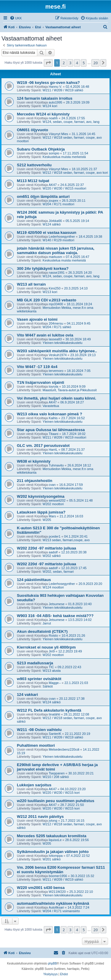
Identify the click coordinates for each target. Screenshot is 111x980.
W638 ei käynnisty (34, 461)
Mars (52, 516)
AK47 (53, 185)
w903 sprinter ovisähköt (39, 679)
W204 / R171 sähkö (57, 327)
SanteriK (55, 734)
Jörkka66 (55, 221)
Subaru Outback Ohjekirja (41, 149)
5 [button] (84, 63)
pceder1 (55, 536)
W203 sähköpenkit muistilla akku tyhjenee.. (57, 351)
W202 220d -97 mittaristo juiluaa (46, 548)
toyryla (54, 386)
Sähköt (48, 686)
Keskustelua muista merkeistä (64, 157)
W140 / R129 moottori (58, 240)
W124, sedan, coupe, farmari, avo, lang (71, 122)
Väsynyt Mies (58, 134)
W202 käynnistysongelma (41, 496)
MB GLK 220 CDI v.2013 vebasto (47, 300)
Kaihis (53, 418)
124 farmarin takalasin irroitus (45, 98)
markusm (55, 257)
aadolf (53, 552)
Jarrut (47, 623)
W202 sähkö (52, 556)
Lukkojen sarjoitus (34, 785)
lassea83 (55, 339)
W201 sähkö (52, 859)
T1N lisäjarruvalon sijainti (41, 382)
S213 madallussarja (35, 663)
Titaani (54, 434)
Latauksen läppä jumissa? (41, 512)
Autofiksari (56, 907)
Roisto (53, 635)
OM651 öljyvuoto (33, 130)
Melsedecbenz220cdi (64, 749)
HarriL (53, 450)
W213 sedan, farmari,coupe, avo (66, 540)
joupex (54, 201)
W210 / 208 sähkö (56, 777)
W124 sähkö (52, 224)
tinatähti (55, 714)
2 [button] (63, 63)
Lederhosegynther (62, 237)
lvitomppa (56, 856)
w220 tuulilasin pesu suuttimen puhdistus (56, 801)
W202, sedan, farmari (58, 572)
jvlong (53, 821)
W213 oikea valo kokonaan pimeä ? (50, 414)
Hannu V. (55, 87)
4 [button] (77, 63)
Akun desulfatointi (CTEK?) (42, 631)
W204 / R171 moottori (58, 204)
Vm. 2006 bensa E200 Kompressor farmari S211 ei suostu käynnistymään (61, 870)
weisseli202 (57, 500)
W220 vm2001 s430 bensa (41, 888)
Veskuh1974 (58, 355)
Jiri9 (52, 651)
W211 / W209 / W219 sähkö (63, 90)
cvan (52, 485)
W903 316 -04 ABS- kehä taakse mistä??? (55, 616)
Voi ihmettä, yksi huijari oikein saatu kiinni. (57, 398)
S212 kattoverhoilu (34, 165)
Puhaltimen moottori (36, 745)
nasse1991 (57, 273)
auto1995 (56, 102)
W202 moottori (53, 504)
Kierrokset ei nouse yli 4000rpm (46, 647)
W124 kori (50, 106)
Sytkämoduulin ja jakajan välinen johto (53, 852)
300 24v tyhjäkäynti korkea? (43, 269)
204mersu (56, 323)
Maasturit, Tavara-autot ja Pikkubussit (70, 390)
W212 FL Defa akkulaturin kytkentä (49, 710)
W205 (47, 520)
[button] (48, 63)
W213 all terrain (31, 284)
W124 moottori (53, 587)
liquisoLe (55, 840)
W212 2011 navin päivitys (40, 817)
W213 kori (50, 292)
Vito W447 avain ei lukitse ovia (45, 335)
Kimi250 (55, 288)
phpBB (52, 963)
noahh (53, 118)
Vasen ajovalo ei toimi (37, 319)
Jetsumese (57, 604)
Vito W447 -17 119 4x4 (37, 367)
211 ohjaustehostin (34, 481)
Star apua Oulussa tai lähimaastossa (51, 430)
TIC (52, 667)
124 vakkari (27, 695)
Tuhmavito (56, 465)
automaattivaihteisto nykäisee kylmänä (53, 903)
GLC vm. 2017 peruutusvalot (43, 446)
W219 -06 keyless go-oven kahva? (48, 83)
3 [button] (70, 63)
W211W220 (57, 892)
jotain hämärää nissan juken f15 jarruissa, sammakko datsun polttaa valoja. (56, 251)
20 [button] (95, 63)
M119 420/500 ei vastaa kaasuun (47, 233)
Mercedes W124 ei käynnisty (43, 114)
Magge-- (55, 683)
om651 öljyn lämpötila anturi (43, 197)
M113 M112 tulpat (33, 181)
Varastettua (51, 406)
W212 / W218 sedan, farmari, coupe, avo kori (75, 173)
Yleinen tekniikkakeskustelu (63, 343)
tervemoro (56, 371)
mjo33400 (56, 304)
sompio (54, 153)
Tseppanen (57, 773)
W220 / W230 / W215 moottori (64, 188)
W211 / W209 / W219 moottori (64, 437)
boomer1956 (58, 876)
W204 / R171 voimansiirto (61, 911)
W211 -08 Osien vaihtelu (39, 730)
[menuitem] (16, 18)
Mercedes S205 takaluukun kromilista (52, 836)
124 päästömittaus (34, 580)
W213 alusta (52, 671)
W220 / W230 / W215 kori (61, 793)
